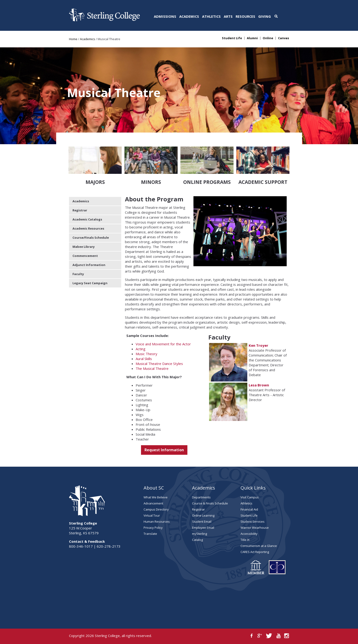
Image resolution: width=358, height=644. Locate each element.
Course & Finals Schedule (210, 503)
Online (268, 38)
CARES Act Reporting (255, 552)
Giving (265, 16)
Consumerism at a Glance (259, 546)
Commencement (85, 256)
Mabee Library (84, 247)
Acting (141, 349)
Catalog (197, 540)
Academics (189, 16)
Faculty (78, 274)
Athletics (211, 16)
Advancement (153, 503)
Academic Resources (88, 228)
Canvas (284, 38)
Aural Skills (144, 359)
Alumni (252, 38)
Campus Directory (156, 509)
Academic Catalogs (87, 219)
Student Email (202, 521)
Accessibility (249, 534)
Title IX (245, 540)
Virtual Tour (152, 515)
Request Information (164, 450)
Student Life (232, 38)
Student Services (253, 521)
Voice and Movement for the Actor (163, 344)
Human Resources (157, 521)
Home (73, 39)
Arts (228, 16)
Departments (201, 497)
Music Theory (146, 354)
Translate (150, 534)
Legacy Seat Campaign (90, 283)
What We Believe (156, 497)
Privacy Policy (153, 528)
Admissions (165, 16)
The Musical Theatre (152, 368)
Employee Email (203, 528)
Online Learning (203, 515)
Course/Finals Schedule (91, 238)
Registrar (80, 210)
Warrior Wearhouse (255, 528)
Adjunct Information (89, 265)
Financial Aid (249, 509)
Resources (245, 16)
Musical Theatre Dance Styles (159, 364)
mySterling (200, 534)
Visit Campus (250, 497)
